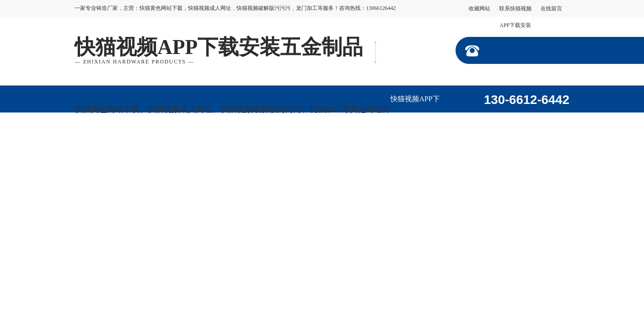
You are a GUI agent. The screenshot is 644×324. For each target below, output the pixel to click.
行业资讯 (248, 146)
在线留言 (551, 9)
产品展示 (514, 119)
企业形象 (99, 146)
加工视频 (149, 146)
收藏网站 (479, 9)
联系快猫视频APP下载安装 (347, 151)
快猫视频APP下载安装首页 (415, 104)
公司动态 (198, 146)
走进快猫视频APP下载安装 (465, 124)
